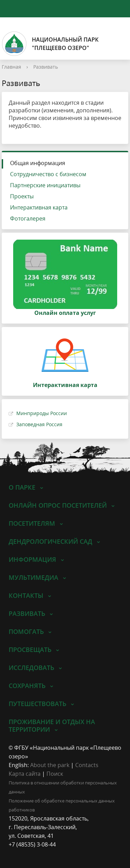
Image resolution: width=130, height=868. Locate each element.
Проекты (22, 196)
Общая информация (38, 163)
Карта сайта (25, 774)
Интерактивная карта (39, 207)
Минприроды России (42, 413)
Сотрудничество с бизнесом (48, 174)
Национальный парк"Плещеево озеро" (50, 44)
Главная (11, 67)
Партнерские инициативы (45, 185)
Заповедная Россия (39, 424)
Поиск (55, 774)
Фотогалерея (28, 218)
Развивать (46, 67)
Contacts (87, 765)
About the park (50, 765)
